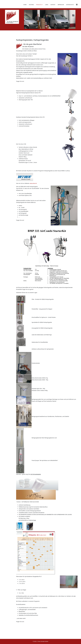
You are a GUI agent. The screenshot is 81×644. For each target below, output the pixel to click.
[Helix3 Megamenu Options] (77, 5)
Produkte (39, 5)
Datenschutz (70, 5)
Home (25, 5)
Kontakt (53, 5)
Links (47, 5)
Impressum (61, 5)
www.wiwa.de (33, 183)
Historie (31, 5)
